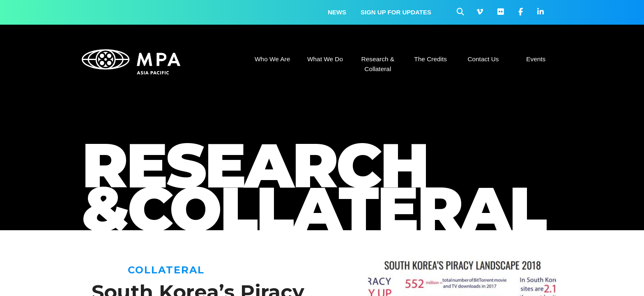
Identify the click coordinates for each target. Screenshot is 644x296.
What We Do (325, 59)
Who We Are (272, 59)
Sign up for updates (396, 12)
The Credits (430, 59)
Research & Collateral (378, 64)
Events (536, 59)
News (337, 12)
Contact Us (483, 59)
